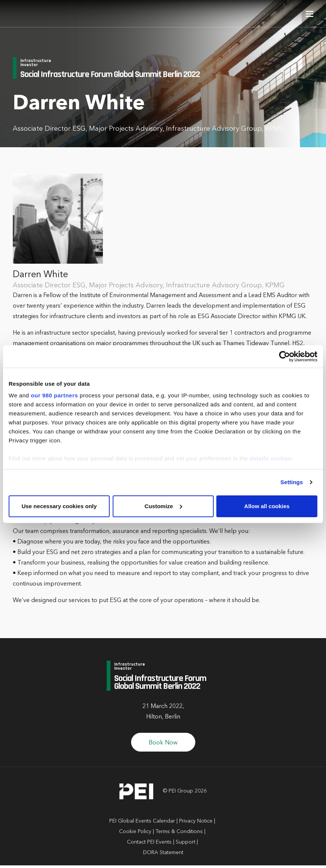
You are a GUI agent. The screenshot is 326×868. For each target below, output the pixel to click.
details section (271, 458)
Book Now (163, 746)
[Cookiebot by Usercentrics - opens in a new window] (284, 356)
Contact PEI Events (149, 845)
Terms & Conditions (179, 834)
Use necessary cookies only (59, 506)
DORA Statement (163, 855)
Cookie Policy (135, 834)
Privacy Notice (196, 824)
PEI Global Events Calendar (142, 824)
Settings (292, 482)
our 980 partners (54, 395)
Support (186, 845)
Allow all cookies (267, 506)
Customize (163, 506)
